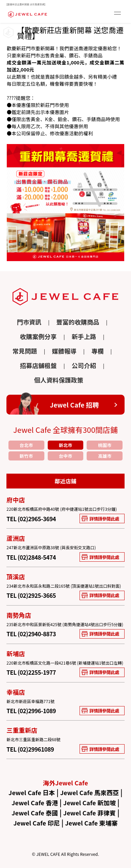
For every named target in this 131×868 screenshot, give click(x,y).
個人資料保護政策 (59, 381)
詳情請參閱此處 (100, 519)
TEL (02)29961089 (30, 749)
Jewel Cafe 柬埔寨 (91, 823)
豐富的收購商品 (78, 323)
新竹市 (26, 456)
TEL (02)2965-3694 (31, 519)
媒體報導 (64, 352)
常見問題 (25, 352)
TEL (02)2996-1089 (31, 711)
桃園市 (105, 445)
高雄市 (105, 456)
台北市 (26, 445)
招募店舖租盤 (38, 366)
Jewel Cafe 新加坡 (90, 803)
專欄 (97, 352)
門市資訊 (29, 323)
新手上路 (84, 337)
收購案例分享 (38, 337)
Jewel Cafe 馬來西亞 (90, 792)
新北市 (65, 445)
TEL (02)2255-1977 (31, 672)
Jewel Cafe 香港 (35, 803)
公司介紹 (84, 366)
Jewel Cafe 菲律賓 (90, 813)
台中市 (65, 456)
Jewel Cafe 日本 (32, 792)
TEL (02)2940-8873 (31, 634)
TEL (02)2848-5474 (31, 557)
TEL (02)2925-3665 (31, 595)
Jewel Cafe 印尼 (37, 823)
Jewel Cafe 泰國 (35, 813)
